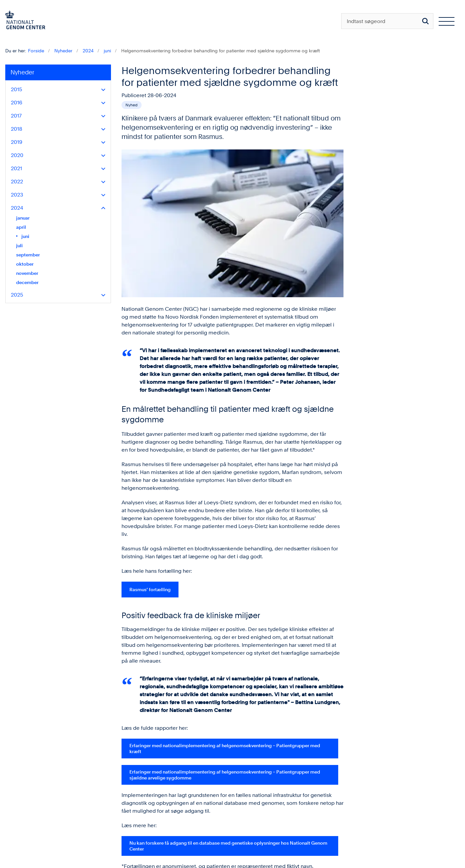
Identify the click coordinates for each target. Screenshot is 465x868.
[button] (102, 90)
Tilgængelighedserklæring (154, 831)
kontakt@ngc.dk (41, 824)
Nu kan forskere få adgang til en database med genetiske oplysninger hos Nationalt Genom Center (228, 706)
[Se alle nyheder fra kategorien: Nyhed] (132, 105)
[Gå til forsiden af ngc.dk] (23, 21)
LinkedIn (295, 815)
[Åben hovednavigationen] (447, 21)
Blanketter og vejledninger (397, 815)
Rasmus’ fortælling (150, 449)
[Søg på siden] (425, 21)
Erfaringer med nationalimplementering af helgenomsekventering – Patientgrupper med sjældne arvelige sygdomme (225, 635)
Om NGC (376, 826)
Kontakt (374, 836)
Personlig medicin (387, 847)
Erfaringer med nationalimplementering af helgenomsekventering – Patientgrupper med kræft (225, 608)
